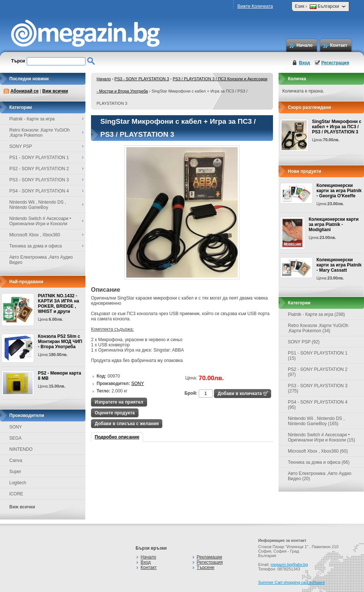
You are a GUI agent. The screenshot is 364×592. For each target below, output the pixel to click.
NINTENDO (21, 449)
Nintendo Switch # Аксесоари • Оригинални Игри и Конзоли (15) (321, 437)
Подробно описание (117, 437)
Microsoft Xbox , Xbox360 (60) (318, 451)
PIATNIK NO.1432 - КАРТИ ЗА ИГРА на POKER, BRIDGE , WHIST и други (58, 304)
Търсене (206, 567)
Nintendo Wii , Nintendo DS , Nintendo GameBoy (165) (316, 421)
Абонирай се (25, 91)
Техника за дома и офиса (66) (319, 462)
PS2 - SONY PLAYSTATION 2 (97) (318, 372)
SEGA (15, 438)
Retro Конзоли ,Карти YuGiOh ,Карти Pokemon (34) (318, 328)
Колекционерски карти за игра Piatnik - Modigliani (334, 224)
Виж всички (55, 91)
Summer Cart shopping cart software (291, 582)
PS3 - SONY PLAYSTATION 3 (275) (318, 388)
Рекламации (209, 557)
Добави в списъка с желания (127, 424)
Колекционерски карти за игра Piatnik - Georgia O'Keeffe (339, 191)
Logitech (18, 483)
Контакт (339, 45)
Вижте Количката (255, 6)
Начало (304, 45)
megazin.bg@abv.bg (289, 564)
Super (15, 472)
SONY (16, 427)
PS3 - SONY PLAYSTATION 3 (142, 79)
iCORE (16, 494)
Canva (16, 460)
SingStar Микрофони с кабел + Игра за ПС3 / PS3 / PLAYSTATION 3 (337, 127)
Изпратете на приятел (119, 402)
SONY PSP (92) (304, 342)
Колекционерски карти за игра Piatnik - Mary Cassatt (339, 265)
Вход (305, 63)
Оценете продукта (115, 413)
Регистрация (335, 63)
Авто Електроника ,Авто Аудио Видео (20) (320, 476)
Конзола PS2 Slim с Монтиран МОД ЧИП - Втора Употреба (60, 342)
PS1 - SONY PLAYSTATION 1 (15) (318, 356)
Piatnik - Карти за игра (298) (316, 314)
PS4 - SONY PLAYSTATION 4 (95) (318, 405)
